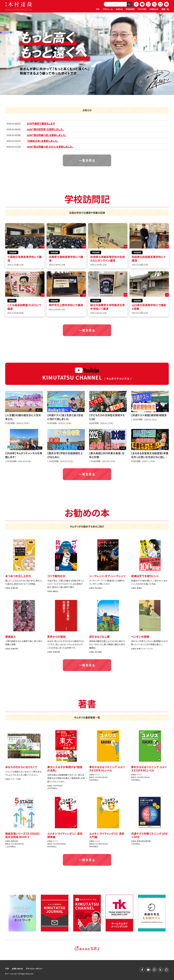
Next (170, 54)
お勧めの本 (154, 9)
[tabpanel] (87, 54)
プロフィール (108, 9)
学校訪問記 (130, 9)
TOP (98, 9)
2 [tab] (87, 93)
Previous (4, 54)
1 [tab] (83, 93)
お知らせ (119, 9)
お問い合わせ (17, 969)
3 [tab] (91, 93)
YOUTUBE (142, 9)
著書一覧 (165, 9)
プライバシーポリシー (34, 969)
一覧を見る (87, 160)
